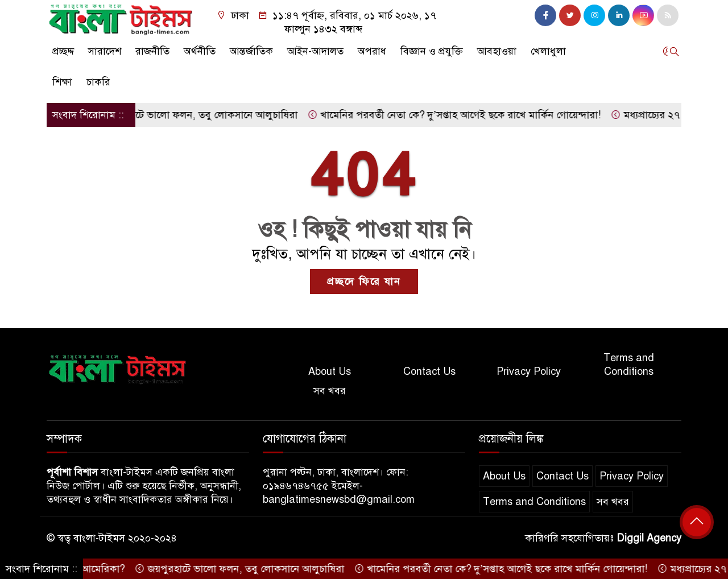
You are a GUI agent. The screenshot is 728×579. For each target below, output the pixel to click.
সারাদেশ (105, 51)
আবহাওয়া (497, 51)
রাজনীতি (152, 51)
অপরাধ (372, 51)
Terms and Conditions (629, 365)
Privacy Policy (529, 371)
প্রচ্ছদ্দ (63, 51)
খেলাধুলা (548, 51)
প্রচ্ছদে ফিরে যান (364, 282)
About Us (330, 371)
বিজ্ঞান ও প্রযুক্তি (432, 51)
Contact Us (429, 371)
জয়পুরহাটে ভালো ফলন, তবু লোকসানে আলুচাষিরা (197, 115)
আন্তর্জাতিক (251, 51)
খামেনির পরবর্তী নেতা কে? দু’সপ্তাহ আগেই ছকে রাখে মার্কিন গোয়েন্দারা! (458, 115)
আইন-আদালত (315, 51)
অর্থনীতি (200, 51)
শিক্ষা (62, 82)
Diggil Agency (649, 538)
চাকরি (98, 82)
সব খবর (330, 391)
